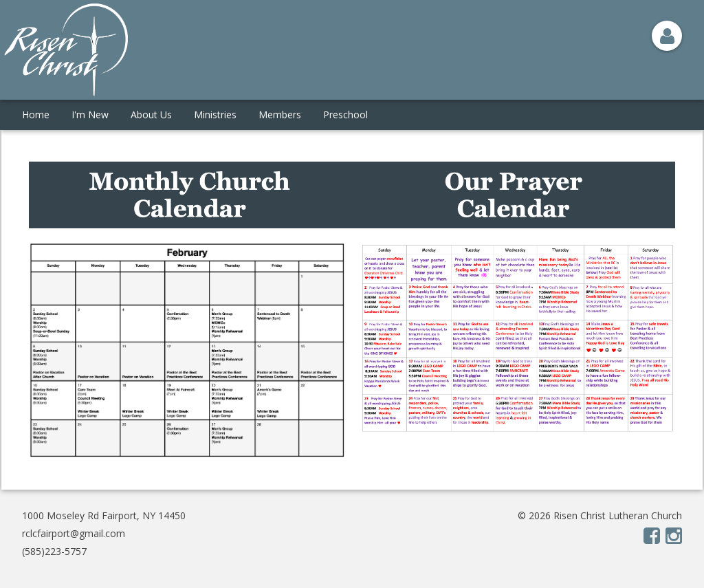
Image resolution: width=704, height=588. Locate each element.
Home (36, 115)
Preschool (345, 115)
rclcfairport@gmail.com (74, 533)
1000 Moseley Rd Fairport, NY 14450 (104, 515)
